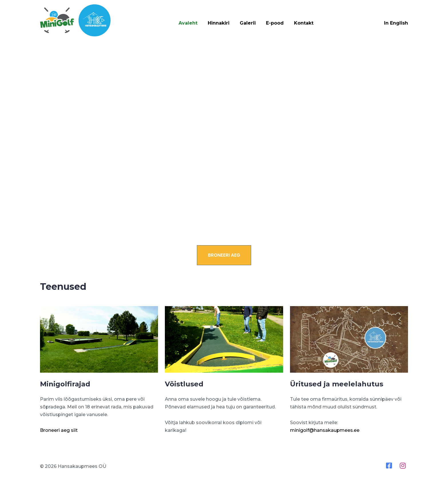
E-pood (275, 23)
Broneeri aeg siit (59, 430)
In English (396, 23)
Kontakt (304, 23)
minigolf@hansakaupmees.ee (325, 430)
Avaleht (188, 23)
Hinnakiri (219, 23)
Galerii (248, 23)
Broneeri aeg (224, 255)
